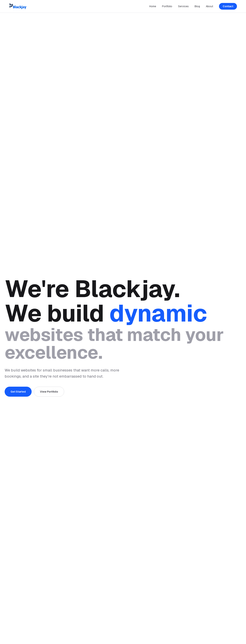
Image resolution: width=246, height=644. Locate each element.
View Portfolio (49, 392)
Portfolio (167, 6)
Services (183, 6)
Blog (197, 6)
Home (153, 6)
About (209, 6)
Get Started (18, 392)
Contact (228, 6)
